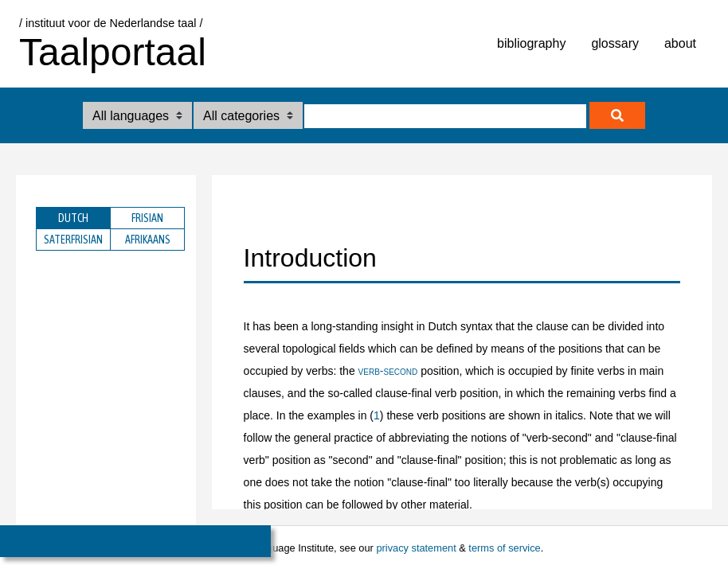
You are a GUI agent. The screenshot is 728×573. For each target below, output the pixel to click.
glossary (615, 43)
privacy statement (416, 548)
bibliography (531, 43)
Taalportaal (113, 52)
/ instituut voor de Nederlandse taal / (111, 23)
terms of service (504, 548)
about (680, 43)
